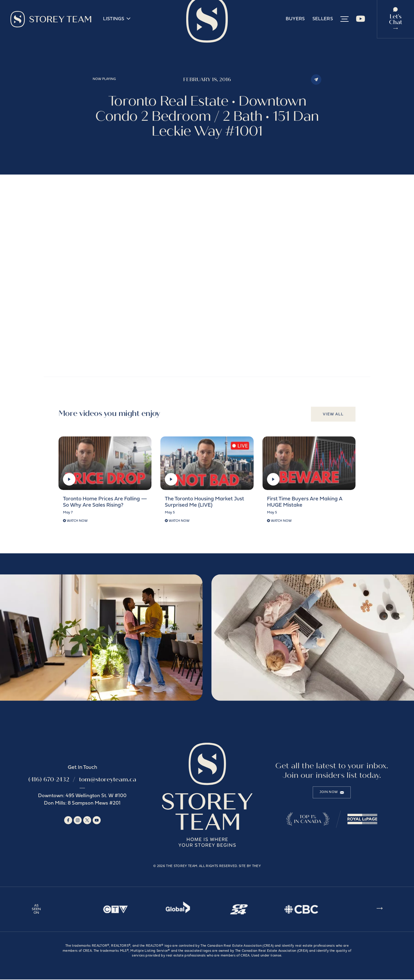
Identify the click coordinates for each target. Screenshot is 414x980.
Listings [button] (117, 19)
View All (333, 417)
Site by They (250, 867)
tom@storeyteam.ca (108, 780)
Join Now (332, 793)
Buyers (295, 19)
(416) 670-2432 (49, 780)
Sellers (323, 19)
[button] (345, 19)
